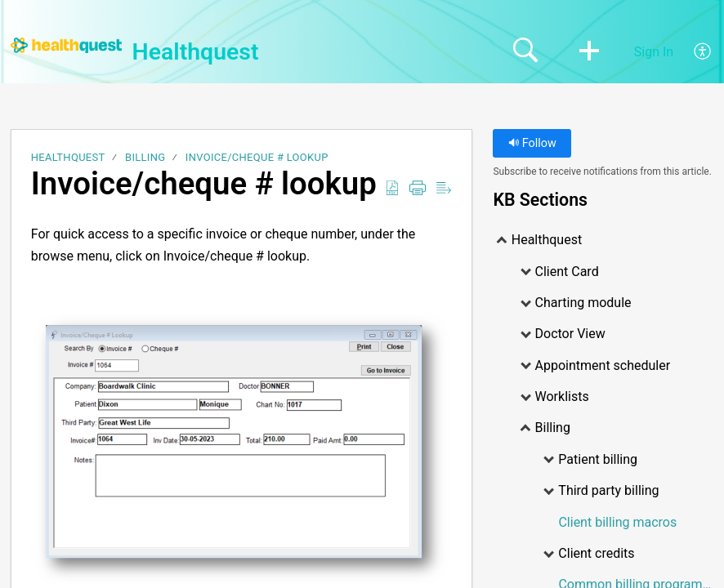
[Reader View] (444, 189)
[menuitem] (693, 52)
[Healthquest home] (66, 45)
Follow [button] (532, 143)
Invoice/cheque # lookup (257, 157)
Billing (145, 157)
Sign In (654, 52)
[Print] (418, 189)
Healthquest (68, 157)
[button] (589, 52)
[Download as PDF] (392, 189)
